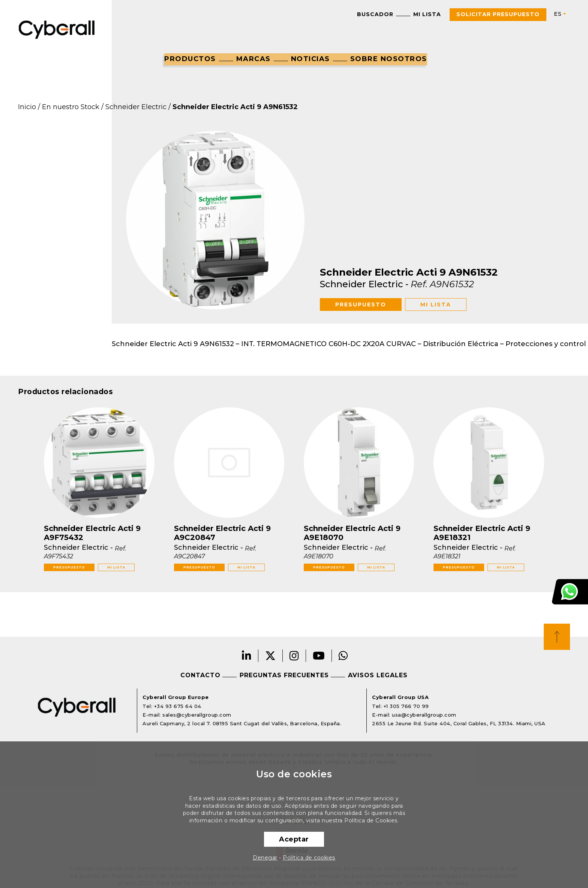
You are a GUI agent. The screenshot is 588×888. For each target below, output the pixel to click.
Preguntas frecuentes (284, 675)
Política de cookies (309, 858)
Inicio (27, 107)
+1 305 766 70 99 (406, 706)
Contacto (200, 675)
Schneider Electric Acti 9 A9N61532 (235, 107)
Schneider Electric (136, 107)
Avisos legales (378, 675)
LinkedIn (247, 656)
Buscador (375, 14)
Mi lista (427, 14)
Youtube (319, 656)
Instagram (294, 656)
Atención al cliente (570, 592)
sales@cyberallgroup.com (197, 715)
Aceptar (294, 839)
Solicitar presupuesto (498, 14)
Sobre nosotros (389, 59)
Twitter (271, 656)
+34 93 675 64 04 (178, 706)
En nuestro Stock (71, 107)
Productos (190, 59)
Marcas (253, 59)
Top (557, 637)
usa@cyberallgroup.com (424, 715)
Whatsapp (343, 656)
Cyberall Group (57, 29)
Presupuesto (361, 304)
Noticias (310, 59)
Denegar (265, 858)
